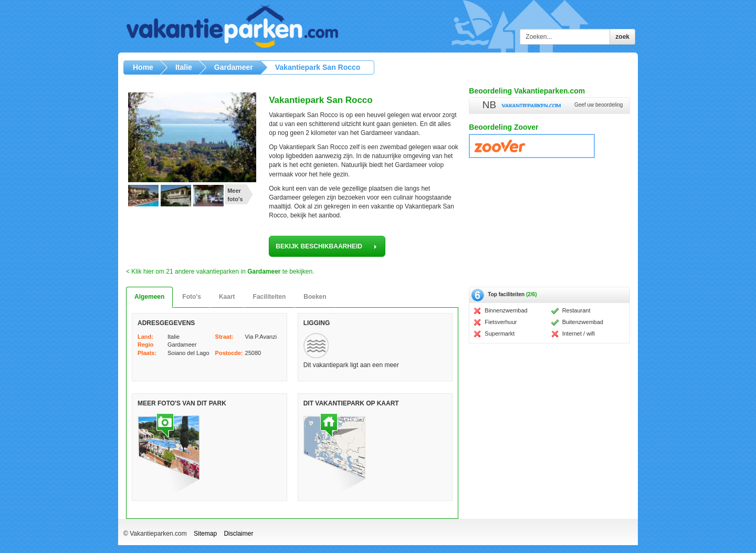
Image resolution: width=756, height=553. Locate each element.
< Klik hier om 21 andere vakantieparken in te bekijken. (220, 272)
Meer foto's (235, 195)
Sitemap (205, 534)
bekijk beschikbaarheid (327, 246)
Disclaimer (238, 534)
